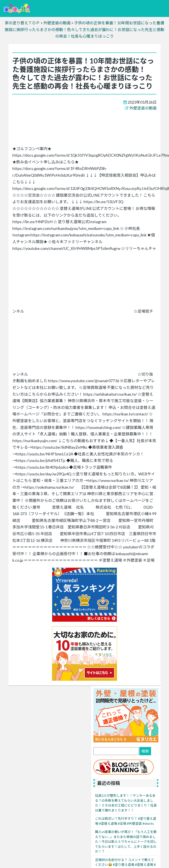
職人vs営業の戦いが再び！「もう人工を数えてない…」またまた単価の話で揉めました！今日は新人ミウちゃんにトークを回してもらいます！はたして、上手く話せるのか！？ (126, 841)
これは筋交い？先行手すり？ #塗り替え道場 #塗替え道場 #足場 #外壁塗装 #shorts (126, 821)
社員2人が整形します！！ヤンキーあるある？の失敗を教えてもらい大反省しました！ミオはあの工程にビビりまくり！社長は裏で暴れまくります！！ (126, 803)
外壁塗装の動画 (143, 108)
